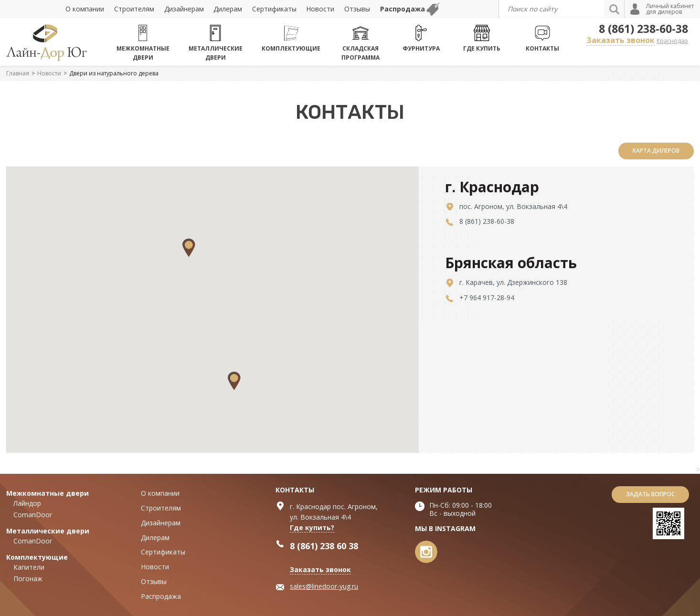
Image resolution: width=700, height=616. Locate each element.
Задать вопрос (650, 494)
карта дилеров (656, 151)
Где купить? (312, 527)
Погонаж (28, 579)
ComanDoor (33, 515)
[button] (234, 381)
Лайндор (27, 503)
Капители (29, 567)
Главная (18, 73)
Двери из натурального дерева (114, 73)
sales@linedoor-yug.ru (324, 586)
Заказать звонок (620, 40)
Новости (49, 73)
